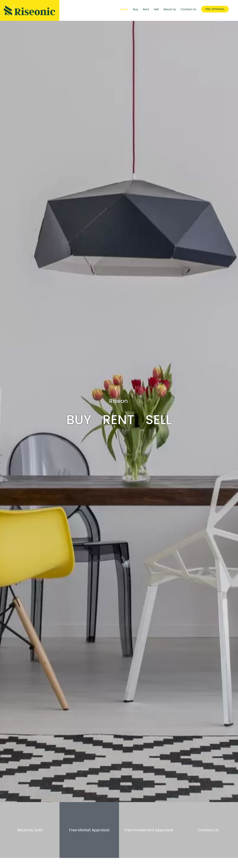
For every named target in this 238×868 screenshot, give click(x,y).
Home (124, 9)
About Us (170, 9)
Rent (146, 9)
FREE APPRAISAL (215, 9)
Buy (136, 9)
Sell (156, 9)
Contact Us (188, 9)
